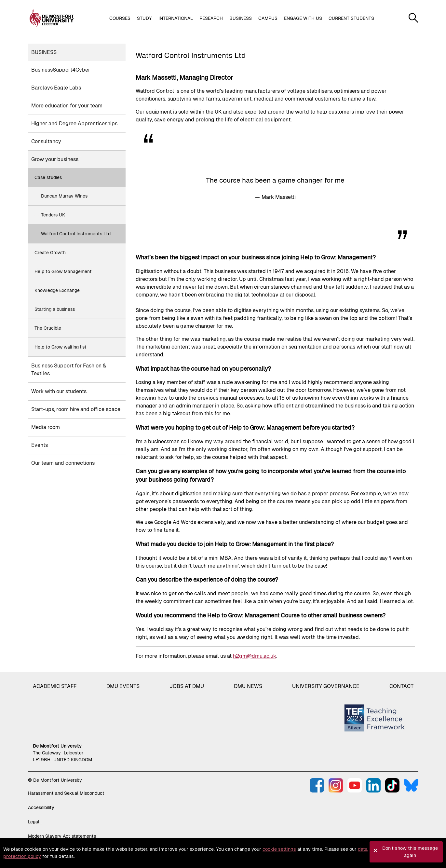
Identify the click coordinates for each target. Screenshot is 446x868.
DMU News (248, 686)
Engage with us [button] (303, 18)
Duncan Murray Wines (64, 196)
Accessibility (41, 807)
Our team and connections (63, 463)
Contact (401, 686)
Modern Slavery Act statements (62, 836)
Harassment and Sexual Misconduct (66, 793)
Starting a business (55, 309)
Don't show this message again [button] (410, 852)
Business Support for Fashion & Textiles (69, 370)
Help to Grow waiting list (61, 347)
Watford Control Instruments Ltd (76, 234)
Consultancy (46, 141)
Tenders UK (53, 215)
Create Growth (50, 253)
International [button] (176, 18)
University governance (326, 686)
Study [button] (144, 18)
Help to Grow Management (63, 271)
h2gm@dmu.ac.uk (255, 656)
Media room (46, 427)
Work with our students (59, 391)
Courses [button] (120, 18)
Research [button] (211, 18)
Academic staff (55, 686)
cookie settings (279, 849)
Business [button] (241, 18)
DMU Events (123, 686)
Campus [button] (268, 18)
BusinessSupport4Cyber (61, 70)
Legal (34, 822)
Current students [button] (351, 18)
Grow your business (55, 159)
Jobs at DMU (187, 686)
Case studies (48, 177)
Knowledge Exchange (57, 290)
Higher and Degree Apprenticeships (74, 124)
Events (40, 445)
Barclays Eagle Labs (56, 88)
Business (44, 52)
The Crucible (48, 328)
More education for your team (67, 106)
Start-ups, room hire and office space (76, 409)
